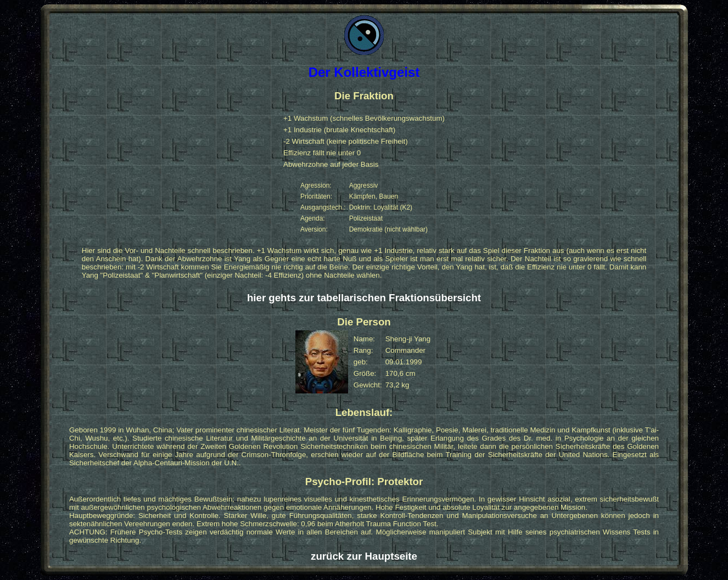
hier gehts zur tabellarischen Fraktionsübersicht (364, 298)
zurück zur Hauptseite (364, 556)
